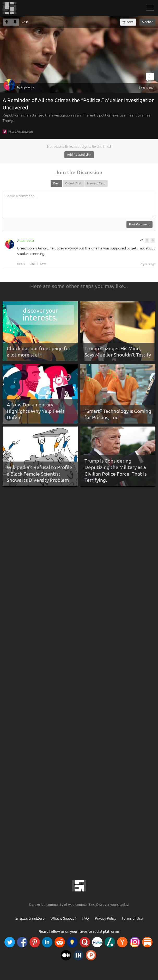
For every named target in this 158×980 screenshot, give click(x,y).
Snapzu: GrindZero (30, 918)
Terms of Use (132, 918)
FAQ (85, 918)
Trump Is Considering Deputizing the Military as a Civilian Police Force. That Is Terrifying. (116, 470)
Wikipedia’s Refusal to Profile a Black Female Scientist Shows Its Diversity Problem (39, 474)
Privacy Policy (106, 918)
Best (56, 183)
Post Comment (139, 224)
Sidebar (147, 22)
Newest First (96, 183)
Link (33, 264)
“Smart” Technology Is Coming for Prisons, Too (118, 414)
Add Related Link (79, 154)
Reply (21, 264)
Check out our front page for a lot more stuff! (39, 352)
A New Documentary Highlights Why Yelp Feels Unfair (36, 411)
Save (43, 264)
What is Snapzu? (63, 918)
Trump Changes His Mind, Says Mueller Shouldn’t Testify (118, 352)
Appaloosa (28, 87)
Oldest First (73, 183)
